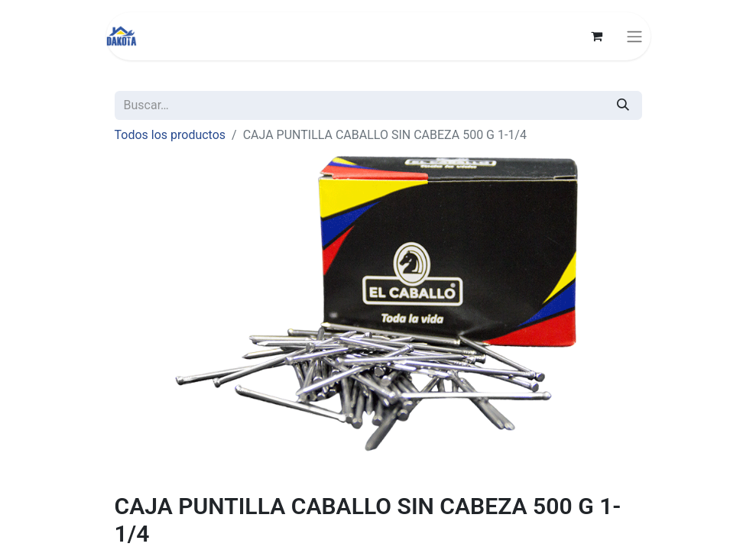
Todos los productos (170, 135)
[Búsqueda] (623, 105)
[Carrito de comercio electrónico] (597, 36)
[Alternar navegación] (634, 36)
